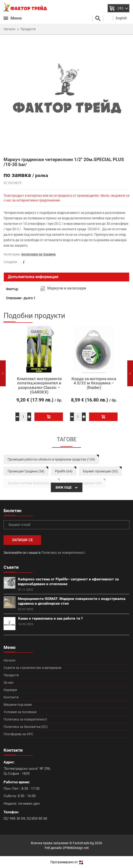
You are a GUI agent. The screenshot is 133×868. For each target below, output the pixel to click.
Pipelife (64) (64, 471)
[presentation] (3, 373)
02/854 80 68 (37, 819)
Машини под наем (18, 705)
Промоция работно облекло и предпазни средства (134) (51, 459)
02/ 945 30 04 (14, 819)
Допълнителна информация (33, 277)
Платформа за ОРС (18, 734)
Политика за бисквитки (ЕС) (26, 727)
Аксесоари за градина (38, 254)
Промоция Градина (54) (26, 471)
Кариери (10, 690)
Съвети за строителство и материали (32, 668)
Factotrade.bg (83, 843)
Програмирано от (67, 862)
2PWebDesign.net (76, 848)
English (121, 18)
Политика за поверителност (63, 553)
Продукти (11, 675)
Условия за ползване (20, 712)
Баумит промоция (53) (100, 471)
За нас (9, 682)
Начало (9, 660)
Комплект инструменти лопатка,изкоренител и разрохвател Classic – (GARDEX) (39, 385)
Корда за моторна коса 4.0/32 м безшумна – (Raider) (94, 383)
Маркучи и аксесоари (67, 288)
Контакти (11, 697)
